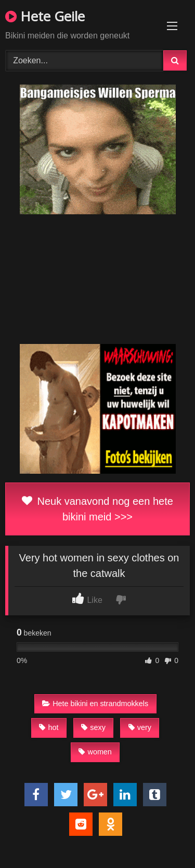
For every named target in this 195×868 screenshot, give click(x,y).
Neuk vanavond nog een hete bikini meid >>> (97, 509)
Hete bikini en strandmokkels (95, 704)
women (95, 752)
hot (49, 727)
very (140, 727)
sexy (93, 727)
